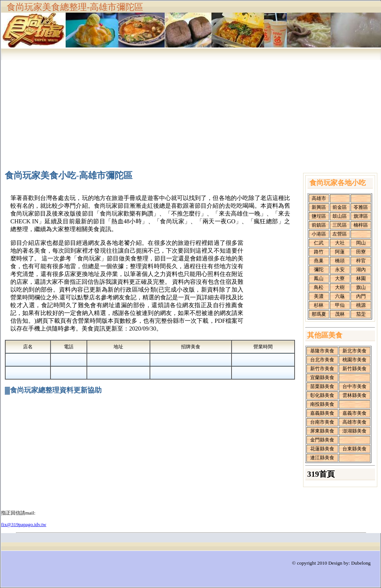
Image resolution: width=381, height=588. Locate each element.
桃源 (361, 305)
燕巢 (319, 261)
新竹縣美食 (354, 369)
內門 (361, 296)
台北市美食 (322, 360)
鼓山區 (340, 216)
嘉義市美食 (354, 413)
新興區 (319, 207)
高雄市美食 (354, 422)
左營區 (340, 234)
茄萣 (361, 314)
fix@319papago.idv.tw (24, 524)
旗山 (361, 287)
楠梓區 (361, 225)
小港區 (319, 234)
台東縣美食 (354, 449)
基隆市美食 (322, 351)
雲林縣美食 (354, 395)
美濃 (319, 296)
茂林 (340, 314)
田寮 (361, 252)
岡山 (361, 243)
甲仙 (340, 305)
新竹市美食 (322, 369)
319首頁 (321, 474)
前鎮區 (319, 225)
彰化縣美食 (322, 395)
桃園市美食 (354, 360)
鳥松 (319, 287)
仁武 (319, 243)
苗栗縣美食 (322, 386)
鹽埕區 (319, 216)
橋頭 (340, 261)
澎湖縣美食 (354, 431)
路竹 (319, 252)
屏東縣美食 (322, 431)
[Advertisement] (191, 111)
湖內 (361, 270)
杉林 (319, 305)
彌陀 (319, 270)
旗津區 (361, 216)
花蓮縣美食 (322, 449)
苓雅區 (361, 207)
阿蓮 (340, 252)
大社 (340, 243)
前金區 (340, 207)
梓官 (361, 261)
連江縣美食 (322, 458)
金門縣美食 (322, 440)
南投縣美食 (322, 404)
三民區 (340, 225)
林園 (361, 278)
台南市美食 (322, 422)
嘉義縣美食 (322, 413)
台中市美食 (354, 386)
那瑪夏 (319, 314)
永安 (340, 270)
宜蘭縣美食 (322, 377)
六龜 (340, 296)
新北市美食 (354, 351)
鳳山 (319, 278)
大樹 (340, 287)
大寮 (340, 278)
